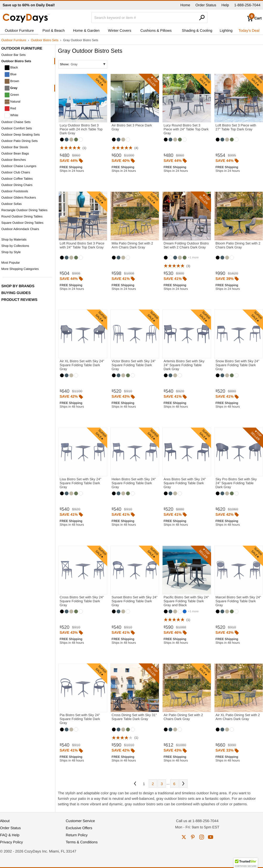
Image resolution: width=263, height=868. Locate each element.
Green (12, 95)
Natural (12, 102)
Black (11, 68)
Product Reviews (19, 300)
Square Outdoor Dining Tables (22, 223)
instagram (202, 837)
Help (225, 5)
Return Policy (77, 835)
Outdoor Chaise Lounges (19, 166)
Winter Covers (120, 30)
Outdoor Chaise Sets (16, 122)
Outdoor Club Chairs (16, 172)
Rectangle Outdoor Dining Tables (24, 210)
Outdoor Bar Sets (14, 55)
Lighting (226, 30)
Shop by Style (11, 252)
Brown (12, 81)
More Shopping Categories (20, 269)
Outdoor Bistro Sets (45, 40)
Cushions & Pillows (156, 30)
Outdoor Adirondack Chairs (20, 229)
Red (10, 109)
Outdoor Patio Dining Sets (20, 141)
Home (185, 5)
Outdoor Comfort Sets (17, 128)
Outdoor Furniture (19, 30)
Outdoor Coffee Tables (17, 179)
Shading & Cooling (197, 30)
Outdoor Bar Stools (15, 147)
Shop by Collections (15, 246)
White (11, 115)
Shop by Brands (18, 286)
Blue (10, 74)
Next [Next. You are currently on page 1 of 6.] (183, 784)
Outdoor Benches (14, 160)
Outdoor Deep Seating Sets (21, 135)
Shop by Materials (14, 239)
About (5, 821)
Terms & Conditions (82, 842)
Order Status (206, 5)
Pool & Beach (54, 30)
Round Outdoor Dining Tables (22, 216)
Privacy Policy (11, 842)
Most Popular (11, 263)
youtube (211, 837)
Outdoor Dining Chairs (17, 185)
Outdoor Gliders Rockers (19, 198)
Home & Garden (86, 30)
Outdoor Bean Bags (15, 153)
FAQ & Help (10, 835)
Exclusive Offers (79, 828)
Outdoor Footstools (15, 191)
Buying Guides (16, 293)
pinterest (193, 837)
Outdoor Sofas (11, 204)
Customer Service (80, 821)
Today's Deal (249, 30)
